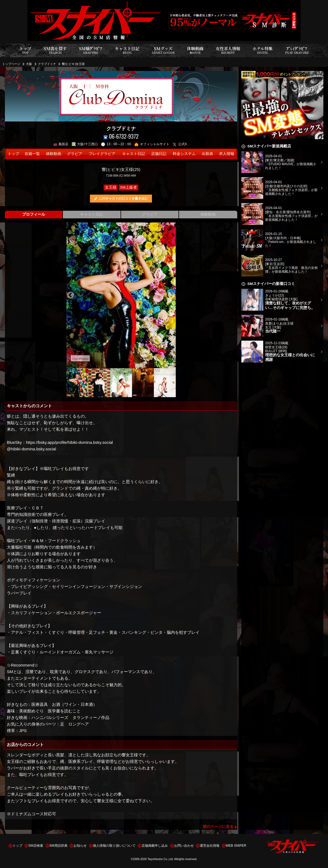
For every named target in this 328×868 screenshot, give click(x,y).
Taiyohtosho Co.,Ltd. (160, 859)
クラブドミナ (47, 64)
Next (172, 295)
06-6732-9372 (121, 136)
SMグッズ (163, 50)
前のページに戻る (218, 827)
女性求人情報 (228, 50)
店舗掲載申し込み (155, 846)
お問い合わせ (184, 846)
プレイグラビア (102, 154)
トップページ (11, 64)
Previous (71, 295)
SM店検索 (36, 846)
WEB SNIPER (236, 846)
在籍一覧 (32, 154)
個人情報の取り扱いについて (114, 846)
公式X (180, 144)
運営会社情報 (210, 846)
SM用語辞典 (58, 846)
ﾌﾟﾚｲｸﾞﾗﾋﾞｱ (297, 50)
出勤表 (207, 154)
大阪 (29, 64)
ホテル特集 (263, 50)
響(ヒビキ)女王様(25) (121, 169)
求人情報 (227, 154)
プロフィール (34, 214)
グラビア (75, 154)
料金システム (184, 154)
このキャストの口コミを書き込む (123, 198)
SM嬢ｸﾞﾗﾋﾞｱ (91, 50)
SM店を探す (55, 50)
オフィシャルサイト (152, 144)
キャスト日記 (127, 50)
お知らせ (80, 846)
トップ (25, 50)
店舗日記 (159, 154)
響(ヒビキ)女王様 (73, 64)
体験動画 (195, 50)
